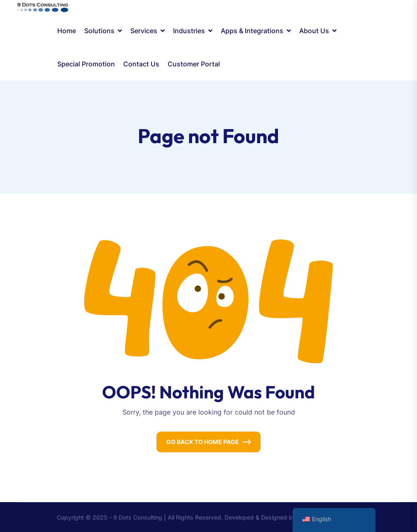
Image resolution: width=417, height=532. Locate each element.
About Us (314, 31)
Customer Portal (194, 64)
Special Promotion (86, 64)
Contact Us (141, 64)
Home (67, 31)
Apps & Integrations (252, 31)
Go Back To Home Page (203, 442)
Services (144, 31)
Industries (189, 31)
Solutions (99, 31)
